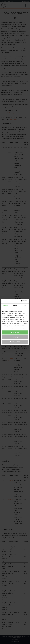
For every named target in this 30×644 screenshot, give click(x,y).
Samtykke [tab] (5, 306)
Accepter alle (15, 332)
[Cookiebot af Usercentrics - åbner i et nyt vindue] (21, 301)
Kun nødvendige (15, 342)
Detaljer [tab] (15, 306)
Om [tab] (25, 306)
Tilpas (15, 337)
